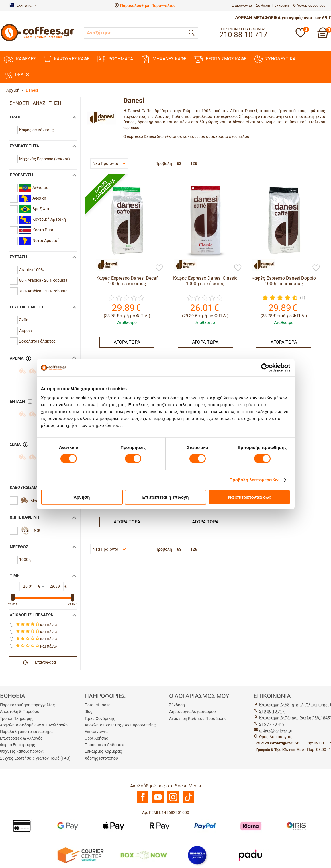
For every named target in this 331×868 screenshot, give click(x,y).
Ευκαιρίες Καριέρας (103, 751)
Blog (89, 711)
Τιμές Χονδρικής (100, 718)
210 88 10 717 (272, 711)
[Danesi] (105, 265)
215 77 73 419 (272, 724)
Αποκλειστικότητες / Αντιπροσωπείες (120, 725)
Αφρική (33, 199)
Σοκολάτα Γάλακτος (38, 341)
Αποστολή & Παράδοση (21, 711)
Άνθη (24, 320)
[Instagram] (173, 801)
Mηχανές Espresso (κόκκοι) (45, 159)
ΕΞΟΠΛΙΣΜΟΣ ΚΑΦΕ (220, 59)
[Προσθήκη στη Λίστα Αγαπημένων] (159, 268)
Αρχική (13, 90)
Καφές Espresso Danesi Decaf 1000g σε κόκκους (127, 281)
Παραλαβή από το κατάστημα (26, 732)
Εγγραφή (282, 5)
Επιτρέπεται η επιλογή (166, 497)
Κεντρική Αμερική (43, 220)
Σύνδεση (263, 5)
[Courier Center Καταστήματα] (80, 855)
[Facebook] (143, 801)
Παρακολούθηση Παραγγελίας (148, 5)
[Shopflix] (197, 855)
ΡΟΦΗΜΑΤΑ (115, 59)
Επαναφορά (40, 662)
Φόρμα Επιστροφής (18, 745)
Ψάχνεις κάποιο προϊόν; (22, 751)
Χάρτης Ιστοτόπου (101, 758)
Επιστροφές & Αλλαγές (21, 738)
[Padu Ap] (251, 855)
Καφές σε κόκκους (37, 130)
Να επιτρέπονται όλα (249, 497)
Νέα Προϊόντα (109, 163)
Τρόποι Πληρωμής (17, 718)
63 (179, 163)
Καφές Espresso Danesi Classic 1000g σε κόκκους (205, 281)
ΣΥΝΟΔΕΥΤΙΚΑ (275, 59)
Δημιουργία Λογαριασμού (192, 711)
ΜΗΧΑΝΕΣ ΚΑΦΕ (164, 59)
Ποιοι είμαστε (98, 705)
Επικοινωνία (242, 5)
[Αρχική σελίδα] (38, 41)
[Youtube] (158, 801)
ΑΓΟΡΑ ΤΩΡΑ (127, 342)
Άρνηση (82, 497)
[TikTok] (188, 801)
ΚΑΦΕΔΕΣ (20, 59)
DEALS (16, 75)
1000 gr (26, 560)
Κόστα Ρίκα (36, 230)
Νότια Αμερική (39, 241)
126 (194, 163)
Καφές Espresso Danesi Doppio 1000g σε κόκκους (284, 281)
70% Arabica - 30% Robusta (43, 291)
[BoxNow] (144, 855)
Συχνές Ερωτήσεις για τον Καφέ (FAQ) (35, 758)
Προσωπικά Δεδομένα (105, 745)
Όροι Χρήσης (96, 738)
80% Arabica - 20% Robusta (43, 280)
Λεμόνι (26, 331)
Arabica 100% (31, 270)
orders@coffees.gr (276, 730)
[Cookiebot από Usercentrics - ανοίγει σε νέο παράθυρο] (265, 368)
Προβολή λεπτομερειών (254, 480)
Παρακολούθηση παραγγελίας (28, 705)
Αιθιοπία (34, 188)
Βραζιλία (34, 209)
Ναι (37, 530)
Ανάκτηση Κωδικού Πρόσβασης (198, 718)
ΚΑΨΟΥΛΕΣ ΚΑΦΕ (67, 59)
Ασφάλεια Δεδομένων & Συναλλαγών (34, 725)
